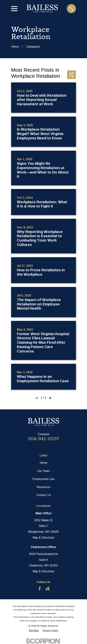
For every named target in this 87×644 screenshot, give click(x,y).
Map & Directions (43, 538)
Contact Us (43, 495)
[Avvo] (47, 589)
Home (43, 463)
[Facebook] (40, 589)
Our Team (43, 471)
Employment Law (43, 479)
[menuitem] (34, 630)
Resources (43, 487)
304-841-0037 (43, 439)
